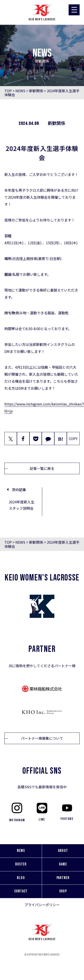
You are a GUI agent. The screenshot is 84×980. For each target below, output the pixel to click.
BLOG (21, 878)
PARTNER (63, 878)
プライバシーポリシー (42, 905)
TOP (8, 91)
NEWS (20, 91)
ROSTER (21, 864)
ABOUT (63, 851)
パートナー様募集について (42, 738)
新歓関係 (36, 91)
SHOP (63, 891)
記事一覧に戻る (42, 468)
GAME (63, 864)
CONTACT (21, 891)
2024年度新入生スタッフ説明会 (22, 505)
